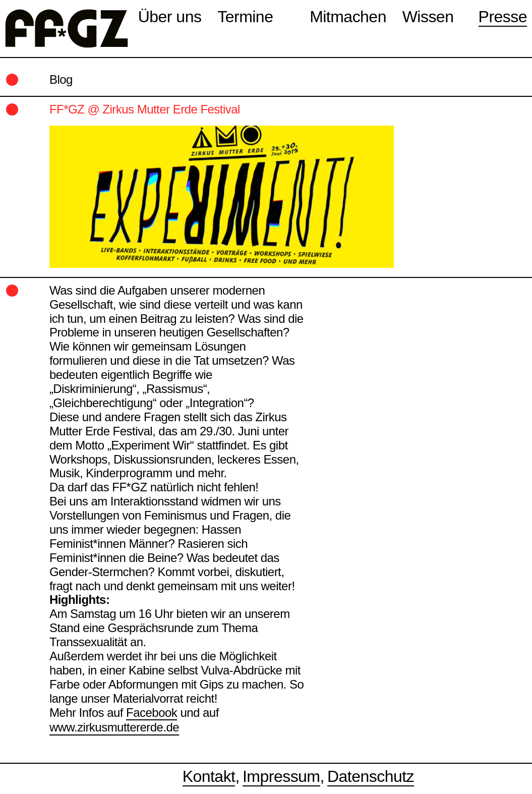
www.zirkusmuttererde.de (114, 727)
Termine (245, 17)
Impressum (281, 776)
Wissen (428, 17)
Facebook (152, 713)
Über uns (170, 17)
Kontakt (209, 776)
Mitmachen (348, 17)
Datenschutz (371, 776)
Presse (503, 17)
